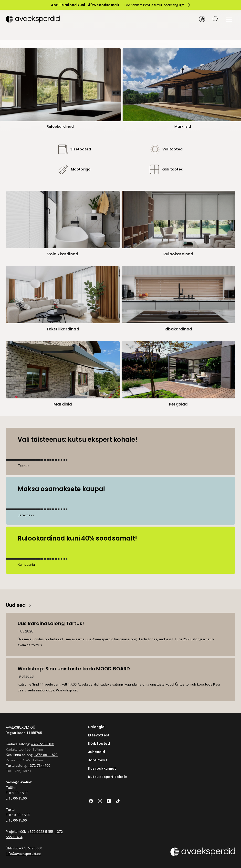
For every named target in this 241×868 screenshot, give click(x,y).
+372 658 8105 (42, 744)
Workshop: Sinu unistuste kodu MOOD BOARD (74, 669)
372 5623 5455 (41, 832)
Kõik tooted (99, 744)
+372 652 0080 (31, 848)
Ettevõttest (99, 735)
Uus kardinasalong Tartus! (51, 623)
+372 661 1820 (46, 755)
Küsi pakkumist (102, 768)
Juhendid (97, 752)
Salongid (96, 727)
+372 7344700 (39, 766)
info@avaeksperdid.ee (23, 854)
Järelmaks (98, 760)
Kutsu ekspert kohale (108, 777)
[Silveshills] (63, 19)
